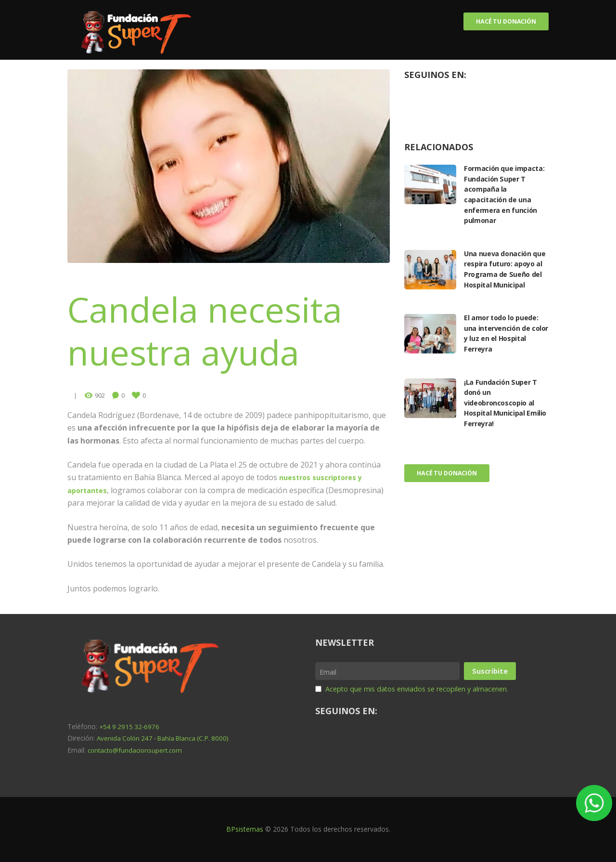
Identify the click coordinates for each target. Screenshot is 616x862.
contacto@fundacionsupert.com (138, 750)
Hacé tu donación (501, 22)
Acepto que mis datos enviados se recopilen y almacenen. (428, 688)
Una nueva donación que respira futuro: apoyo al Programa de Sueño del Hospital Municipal (505, 275)
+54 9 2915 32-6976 (130, 726)
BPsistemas (245, 829)
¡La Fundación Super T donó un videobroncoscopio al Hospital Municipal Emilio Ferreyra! (504, 415)
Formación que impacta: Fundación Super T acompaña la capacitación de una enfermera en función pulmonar (505, 196)
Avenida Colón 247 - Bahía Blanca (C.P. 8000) (167, 738)
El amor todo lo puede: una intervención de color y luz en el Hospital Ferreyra (505, 345)
